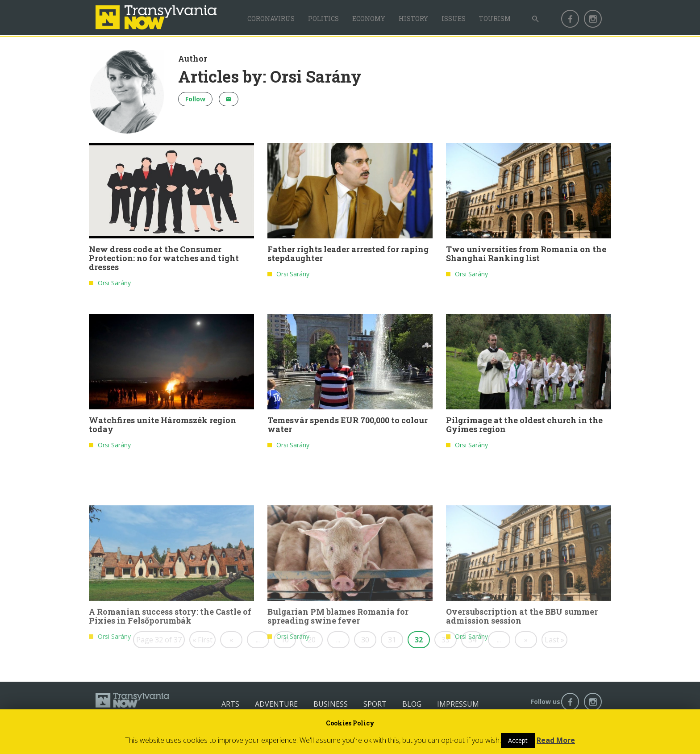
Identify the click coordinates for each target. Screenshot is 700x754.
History (413, 19)
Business (331, 704)
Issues (454, 19)
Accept (518, 740)
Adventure (276, 704)
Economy (369, 19)
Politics (323, 19)
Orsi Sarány (114, 285)
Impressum (458, 704)
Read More (556, 740)
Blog (412, 704)
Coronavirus (271, 19)
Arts (230, 704)
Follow (195, 99)
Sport (375, 704)
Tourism (495, 19)
